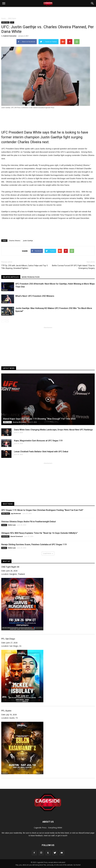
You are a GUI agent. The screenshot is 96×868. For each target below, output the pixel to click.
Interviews (5, 536)
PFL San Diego (8, 639)
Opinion (5, 290)
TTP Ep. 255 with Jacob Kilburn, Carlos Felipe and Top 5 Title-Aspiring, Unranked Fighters (24, 267)
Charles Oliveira (15, 241)
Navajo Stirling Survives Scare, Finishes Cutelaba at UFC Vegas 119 (34, 544)
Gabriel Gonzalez (10, 36)
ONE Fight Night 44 (10, 567)
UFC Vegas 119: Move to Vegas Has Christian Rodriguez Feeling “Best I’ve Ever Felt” (42, 510)
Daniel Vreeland (17, 536)
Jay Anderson (16, 513)
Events (4, 525)
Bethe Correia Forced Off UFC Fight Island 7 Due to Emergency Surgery (73, 267)
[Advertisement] (48, 11)
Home (4, 18)
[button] (92, 3)
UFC (12, 22)
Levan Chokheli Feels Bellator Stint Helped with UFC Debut (41, 452)
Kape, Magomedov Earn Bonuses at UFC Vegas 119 (38, 441)
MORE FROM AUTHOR (31, 277)
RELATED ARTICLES (11, 277)
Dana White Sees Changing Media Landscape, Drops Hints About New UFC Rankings (53, 430)
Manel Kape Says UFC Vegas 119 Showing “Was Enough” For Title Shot (39, 419)
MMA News (5, 22)
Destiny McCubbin (19, 422)
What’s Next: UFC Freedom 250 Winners (35, 296)
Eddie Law (12, 525)
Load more (48, 553)
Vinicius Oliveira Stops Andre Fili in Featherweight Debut (28, 522)
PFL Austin (6, 711)
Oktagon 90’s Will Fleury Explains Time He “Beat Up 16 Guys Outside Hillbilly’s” (40, 533)
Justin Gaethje (28, 241)
